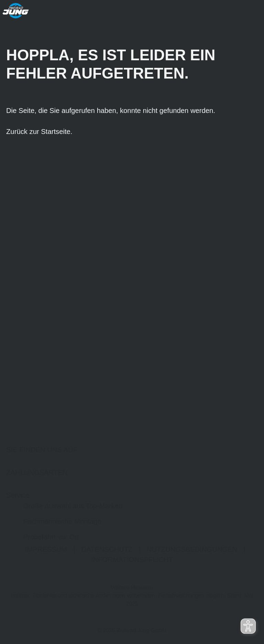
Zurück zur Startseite (38, 132)
